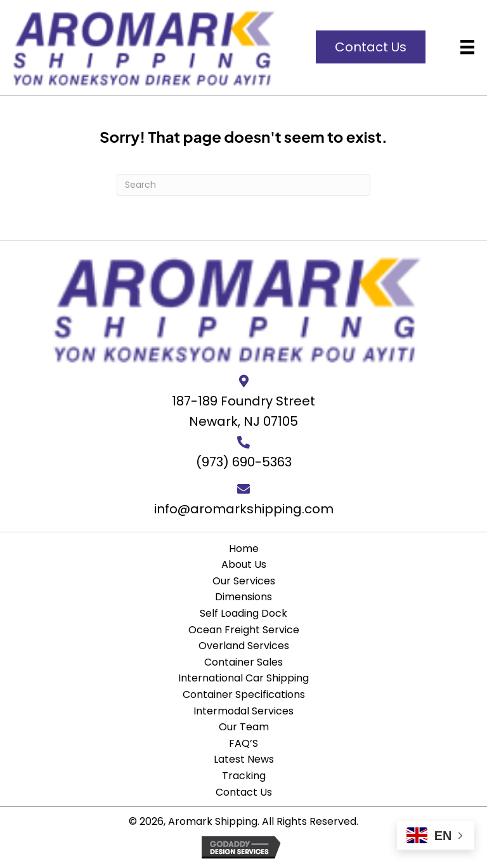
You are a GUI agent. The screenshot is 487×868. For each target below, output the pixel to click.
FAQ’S (243, 743)
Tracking (244, 776)
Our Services (244, 581)
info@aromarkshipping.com (244, 509)
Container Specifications (244, 694)
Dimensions (243, 597)
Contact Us (244, 792)
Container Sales (243, 662)
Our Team (244, 727)
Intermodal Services (243, 711)
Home (244, 549)
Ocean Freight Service (244, 630)
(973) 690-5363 (244, 462)
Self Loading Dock (243, 613)
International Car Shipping (243, 678)
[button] (371, 47)
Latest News (244, 759)
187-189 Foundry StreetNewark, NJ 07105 (243, 411)
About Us (244, 564)
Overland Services (244, 646)
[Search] (243, 185)
